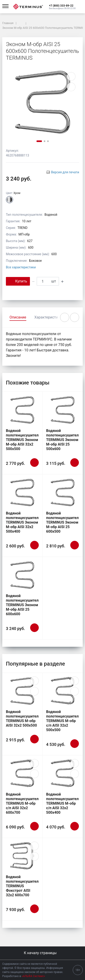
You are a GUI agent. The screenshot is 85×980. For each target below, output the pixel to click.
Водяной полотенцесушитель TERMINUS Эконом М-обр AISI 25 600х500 (64, 522)
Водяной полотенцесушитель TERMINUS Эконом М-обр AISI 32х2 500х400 (23, 522)
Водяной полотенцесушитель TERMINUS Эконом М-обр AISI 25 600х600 (23, 605)
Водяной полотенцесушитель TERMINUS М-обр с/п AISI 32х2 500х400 (64, 803)
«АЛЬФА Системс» (33, 976)
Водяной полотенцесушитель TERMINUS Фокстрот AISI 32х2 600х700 (23, 886)
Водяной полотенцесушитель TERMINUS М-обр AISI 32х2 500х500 (23, 719)
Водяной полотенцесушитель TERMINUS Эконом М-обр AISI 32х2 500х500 (23, 440)
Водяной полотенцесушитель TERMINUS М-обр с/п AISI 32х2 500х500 (64, 721)
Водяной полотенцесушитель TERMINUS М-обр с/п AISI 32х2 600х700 (23, 803)
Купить (18, 281)
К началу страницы (42, 953)
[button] (62, 5)
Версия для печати (65, 172)
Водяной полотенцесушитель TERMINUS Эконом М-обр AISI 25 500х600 (64, 440)
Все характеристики (21, 267)
